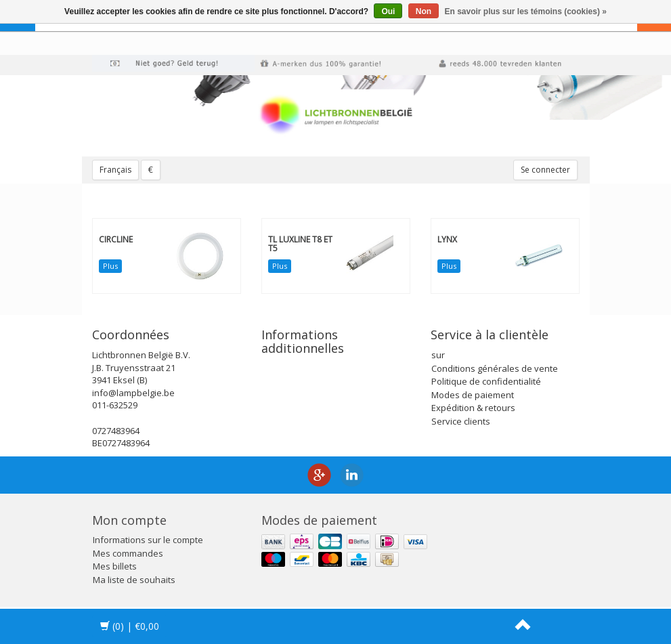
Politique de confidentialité (486, 381)
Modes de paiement (473, 395)
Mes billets (115, 566)
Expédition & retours (473, 408)
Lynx (447, 239)
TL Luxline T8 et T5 (300, 244)
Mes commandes (128, 553)
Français (115, 170)
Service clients (461, 421)
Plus (110, 266)
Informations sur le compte (148, 540)
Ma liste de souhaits (134, 580)
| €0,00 (130, 626)
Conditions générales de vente (495, 368)
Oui (388, 12)
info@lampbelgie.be (133, 393)
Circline (116, 239)
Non (424, 12)
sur (438, 355)
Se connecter (545, 170)
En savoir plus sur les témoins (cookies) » (525, 12)
